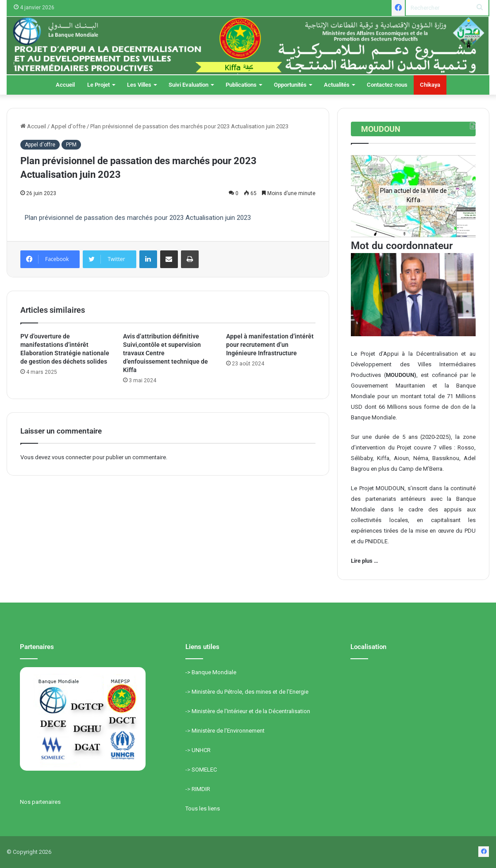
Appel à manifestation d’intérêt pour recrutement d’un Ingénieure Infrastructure (270, 345)
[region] (413, 196)
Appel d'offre (68, 126)
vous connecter (71, 457)
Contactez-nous (387, 85)
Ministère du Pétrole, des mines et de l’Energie (250, 692)
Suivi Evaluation (188, 85)
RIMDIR (201, 789)
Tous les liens (203, 808)
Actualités (337, 85)
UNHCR (201, 750)
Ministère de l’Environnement (228, 731)
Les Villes (139, 85)
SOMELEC (204, 770)
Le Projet (98, 85)
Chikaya (430, 85)
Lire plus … (364, 561)
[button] (365, 196)
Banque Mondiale (214, 672)
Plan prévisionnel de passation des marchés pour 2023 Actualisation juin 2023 (138, 218)
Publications (241, 85)
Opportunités (290, 85)
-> (188, 672)
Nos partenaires (40, 802)
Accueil (65, 85)
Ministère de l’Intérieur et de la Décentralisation (251, 711)
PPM (71, 145)
